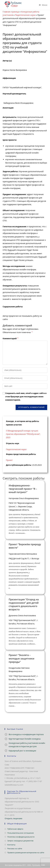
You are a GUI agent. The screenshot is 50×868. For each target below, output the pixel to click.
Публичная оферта (15, 829)
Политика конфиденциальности (21, 837)
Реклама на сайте (15, 849)
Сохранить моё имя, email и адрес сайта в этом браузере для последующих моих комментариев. (26, 397)
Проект (9, 460)
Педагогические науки (25, 15)
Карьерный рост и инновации (22, 751)
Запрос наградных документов (20, 841)
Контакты (11, 845)
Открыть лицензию (13, 818)
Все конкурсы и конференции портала (26, 734)
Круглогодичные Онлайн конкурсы (25, 739)
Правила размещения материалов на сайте (26, 853)
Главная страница (11, 12)
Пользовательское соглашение (21, 833)
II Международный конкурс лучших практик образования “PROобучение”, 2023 (23, 434)
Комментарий (10, 338)
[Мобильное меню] (42, 5)
